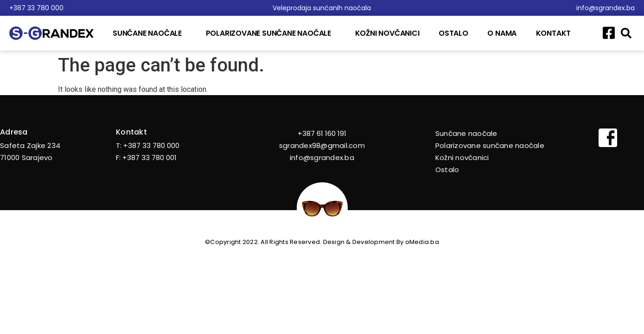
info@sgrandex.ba (606, 8)
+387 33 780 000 (36, 8)
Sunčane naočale (150, 33)
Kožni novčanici (387, 33)
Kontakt (554, 33)
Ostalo (453, 33)
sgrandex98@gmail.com (322, 145)
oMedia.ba (422, 242)
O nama (502, 33)
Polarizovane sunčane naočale (271, 33)
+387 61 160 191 (322, 133)
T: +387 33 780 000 (148, 145)
